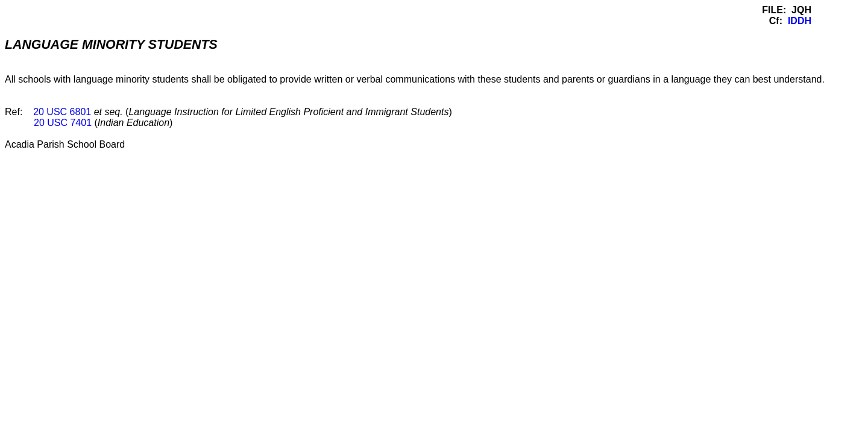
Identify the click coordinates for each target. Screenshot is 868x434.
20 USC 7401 (63, 123)
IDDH (800, 21)
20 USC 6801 (62, 112)
